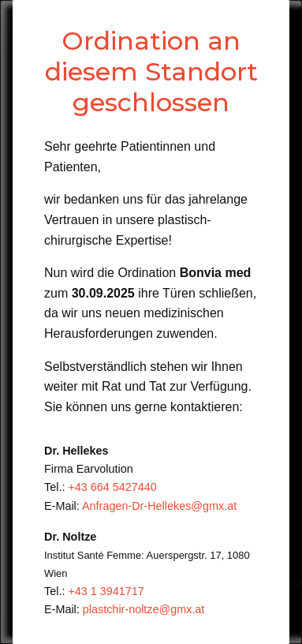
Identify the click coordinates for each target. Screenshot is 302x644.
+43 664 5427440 (112, 487)
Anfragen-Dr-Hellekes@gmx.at (159, 506)
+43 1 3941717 (106, 591)
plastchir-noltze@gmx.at (144, 609)
